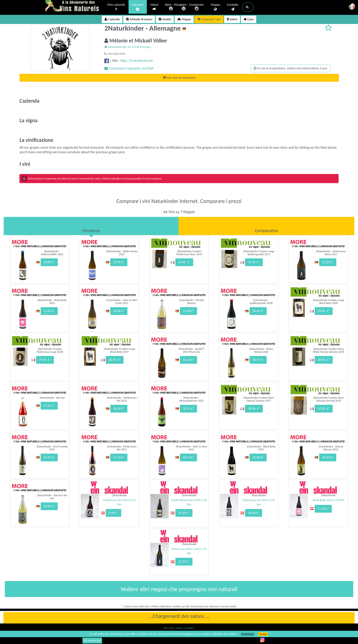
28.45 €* (258, 311)
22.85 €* (119, 262)
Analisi (165, 19)
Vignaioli (138, 7)
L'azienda (112, 19)
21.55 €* (49, 311)
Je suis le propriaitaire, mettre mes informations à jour (290, 68)
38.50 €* (324, 360)
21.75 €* (49, 457)
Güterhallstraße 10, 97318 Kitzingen (128, 47)
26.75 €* (258, 360)
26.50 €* (115, 360)
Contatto (233, 7)
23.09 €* (49, 506)
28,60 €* (254, 513)
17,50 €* (323, 509)
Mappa (215, 7)
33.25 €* (188, 360)
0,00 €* (113, 513)
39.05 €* (49, 262)
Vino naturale (116, 7)
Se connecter (92, 640)
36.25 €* (328, 457)
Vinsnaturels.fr (74, 6)
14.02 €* (119, 311)
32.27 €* (188, 409)
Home (180, 628)
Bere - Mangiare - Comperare (184, 7)
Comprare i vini (209, 19)
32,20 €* (184, 513)
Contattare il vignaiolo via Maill (129, 68)
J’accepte (263, 634)
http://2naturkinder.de (136, 61)
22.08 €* (188, 311)
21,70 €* (184, 562)
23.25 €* (328, 262)
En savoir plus (248, 634)
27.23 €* (49, 406)
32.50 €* (254, 262)
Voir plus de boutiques (179, 78)
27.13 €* (119, 457)
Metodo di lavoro (139, 19)
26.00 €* (324, 311)
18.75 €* (188, 457)
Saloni (154, 7)
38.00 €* (254, 409)
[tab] (91, 226)
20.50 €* (324, 409)
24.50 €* (184, 262)
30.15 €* (119, 409)
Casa (249, 19)
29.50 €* (45, 360)
